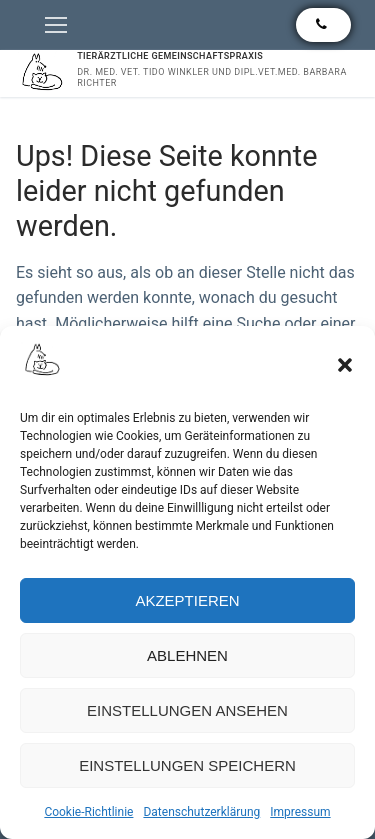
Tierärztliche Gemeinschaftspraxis (170, 56)
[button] (345, 365)
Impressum (300, 812)
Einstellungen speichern (187, 765)
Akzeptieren (187, 600)
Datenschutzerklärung (201, 812)
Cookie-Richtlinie (88, 812)
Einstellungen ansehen (187, 710)
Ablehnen (187, 655)
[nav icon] (56, 25)
